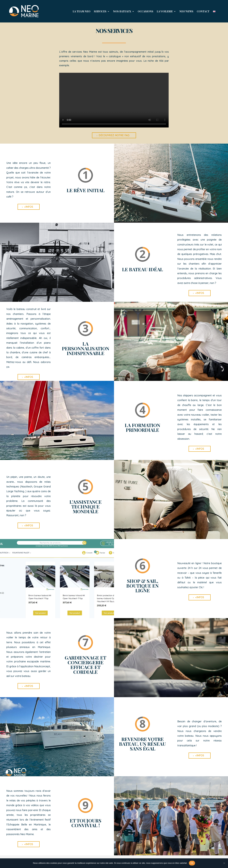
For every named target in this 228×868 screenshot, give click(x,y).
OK (192, 863)
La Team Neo (82, 12)
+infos (29, 207)
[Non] (224, 863)
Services (100, 12)
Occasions (146, 12)
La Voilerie (165, 12)
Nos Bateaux (122, 12)
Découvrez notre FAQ (114, 136)
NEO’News (186, 12)
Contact (203, 12)
